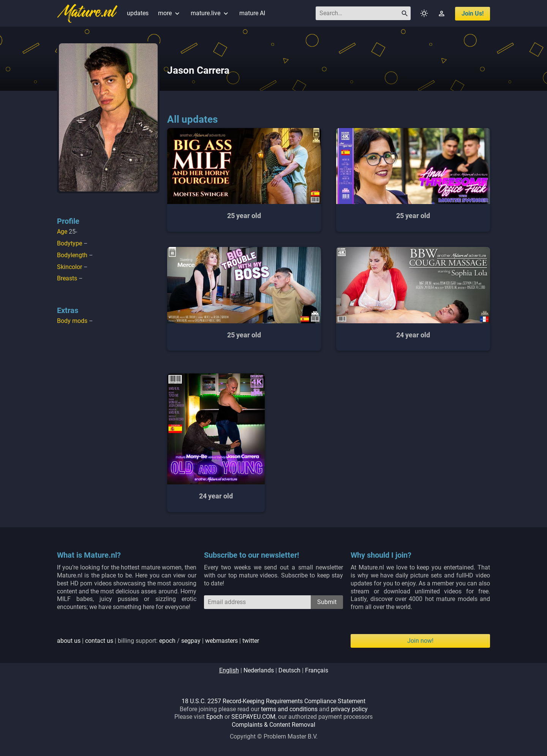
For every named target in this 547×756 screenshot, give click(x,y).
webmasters (221, 641)
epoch (167, 641)
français (317, 670)
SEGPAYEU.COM (253, 717)
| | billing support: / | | (158, 641)
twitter (251, 641)
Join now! (420, 641)
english (229, 670)
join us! (473, 13)
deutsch (289, 670)
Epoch (215, 717)
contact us (99, 641)
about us (69, 641)
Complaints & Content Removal (273, 725)
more (170, 13)
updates (138, 13)
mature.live (210, 13)
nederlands (259, 670)
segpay (191, 641)
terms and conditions (289, 709)
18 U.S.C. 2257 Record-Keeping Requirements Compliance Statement (273, 701)
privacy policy (349, 709)
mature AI (252, 13)
